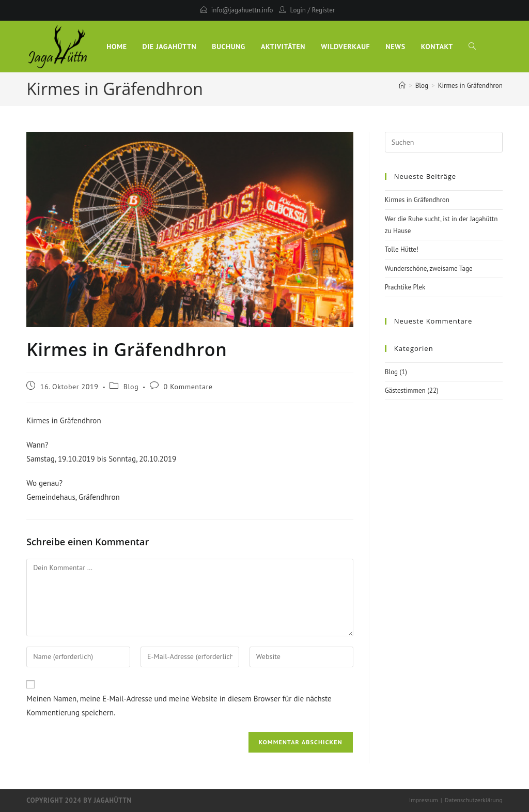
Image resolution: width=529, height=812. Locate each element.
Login (298, 10)
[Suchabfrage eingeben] (444, 142)
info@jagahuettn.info (242, 10)
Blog (131, 387)
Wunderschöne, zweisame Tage (429, 269)
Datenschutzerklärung (474, 800)
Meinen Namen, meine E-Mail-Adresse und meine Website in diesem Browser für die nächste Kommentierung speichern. (179, 706)
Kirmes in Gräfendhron (470, 86)
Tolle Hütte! (402, 249)
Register (323, 10)
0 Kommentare (188, 387)
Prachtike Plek (405, 287)
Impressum (424, 800)
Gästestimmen (405, 390)
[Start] (402, 86)
